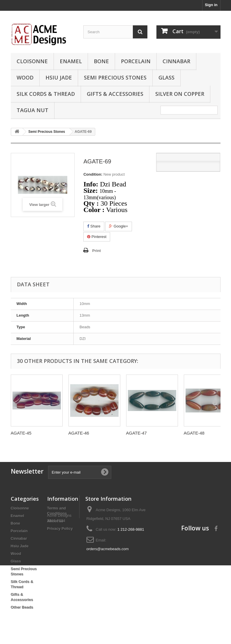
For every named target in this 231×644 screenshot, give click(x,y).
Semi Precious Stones (115, 77)
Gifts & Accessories (115, 94)
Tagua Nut (32, 110)
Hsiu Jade (59, 77)
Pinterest (97, 237)
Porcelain (136, 61)
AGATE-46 (79, 433)
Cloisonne (32, 61)
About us (55, 521)
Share (94, 226)
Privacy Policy (60, 529)
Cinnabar (176, 61)
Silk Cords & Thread (46, 94)
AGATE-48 (194, 433)
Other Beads (22, 607)
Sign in (211, 5)
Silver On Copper (180, 94)
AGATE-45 (21, 433)
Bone (101, 61)
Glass (166, 77)
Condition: (93, 174)
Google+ (118, 226)
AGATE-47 (136, 433)
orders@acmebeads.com (108, 549)
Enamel (71, 61)
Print (96, 251)
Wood (25, 77)
